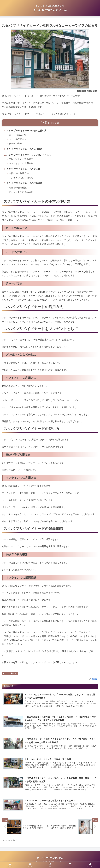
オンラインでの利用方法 (21, 179)
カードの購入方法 (18, 135)
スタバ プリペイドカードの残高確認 (24, 185)
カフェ (6, 675)
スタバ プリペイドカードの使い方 (23, 170)
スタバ (14, 675)
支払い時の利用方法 (19, 175)
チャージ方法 (16, 144)
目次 (48, 122)
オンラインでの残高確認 (21, 194)
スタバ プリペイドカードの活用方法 (24, 150)
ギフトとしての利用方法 (21, 164)
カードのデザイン (18, 140)
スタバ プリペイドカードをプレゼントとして (29, 156)
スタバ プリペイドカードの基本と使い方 (27, 131)
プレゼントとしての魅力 (21, 160)
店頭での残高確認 (18, 189)
